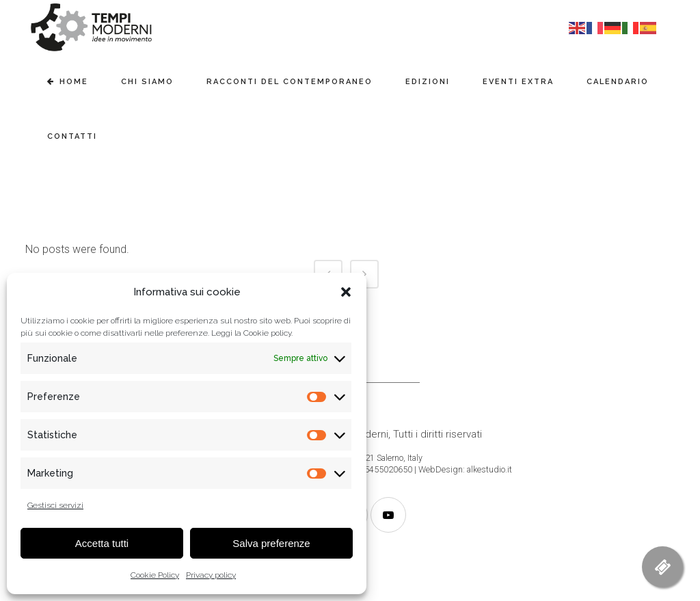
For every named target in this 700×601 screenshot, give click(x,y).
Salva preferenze (271, 543)
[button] (346, 292)
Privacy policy (211, 575)
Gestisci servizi (55, 505)
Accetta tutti (102, 543)
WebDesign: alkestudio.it (465, 469)
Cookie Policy (155, 575)
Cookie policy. (268, 333)
